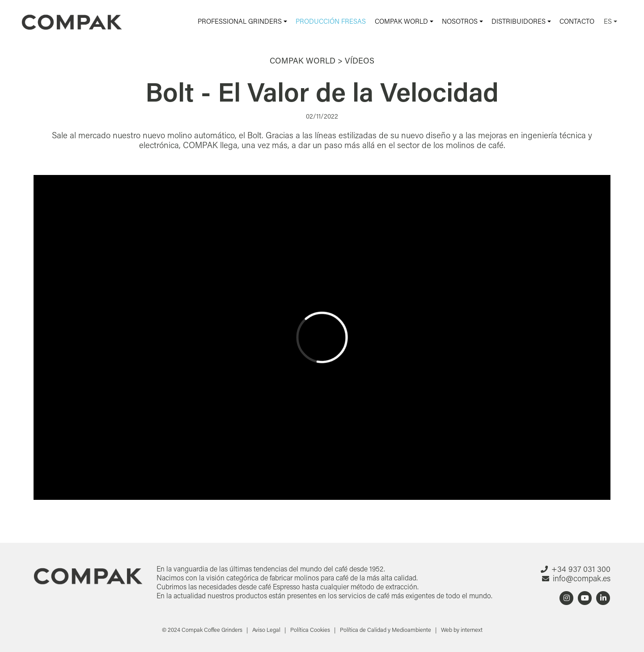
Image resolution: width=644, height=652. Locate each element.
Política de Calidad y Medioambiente (386, 630)
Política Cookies (311, 630)
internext (472, 630)
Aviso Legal (267, 630)
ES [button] (609, 21)
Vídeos (360, 60)
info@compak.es (582, 578)
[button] (242, 21)
